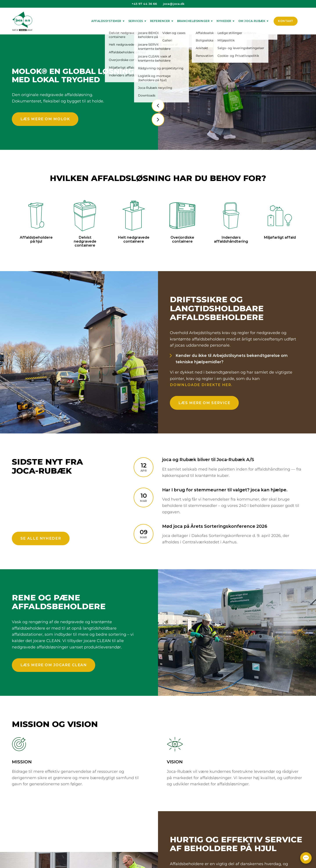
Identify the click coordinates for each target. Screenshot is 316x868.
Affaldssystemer (106, 21)
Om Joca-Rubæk (252, 21)
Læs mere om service (204, 403)
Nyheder (224, 21)
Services (136, 21)
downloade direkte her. (201, 385)
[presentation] (158, 106)
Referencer (160, 21)
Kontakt (285, 21)
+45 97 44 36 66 (144, 4)
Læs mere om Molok (45, 119)
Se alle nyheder (41, 538)
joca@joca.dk (174, 4)
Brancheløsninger (193, 21)
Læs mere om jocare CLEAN (54, 665)
